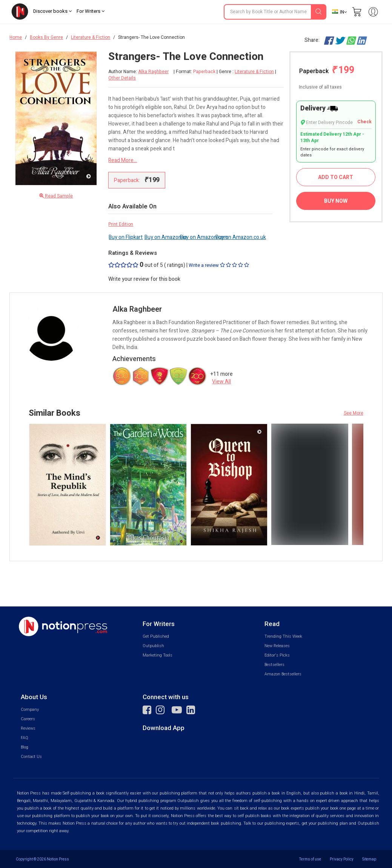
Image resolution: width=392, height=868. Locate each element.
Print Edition (121, 224)
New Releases (277, 646)
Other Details (122, 78)
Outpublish (153, 646)
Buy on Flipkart (126, 237)
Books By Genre (46, 37)
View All (221, 382)
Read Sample (56, 196)
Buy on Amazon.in (166, 237)
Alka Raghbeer (153, 72)
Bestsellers (274, 665)
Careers (28, 719)
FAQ (25, 738)
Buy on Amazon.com (204, 237)
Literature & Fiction (91, 37)
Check (364, 122)
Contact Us (31, 757)
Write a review (219, 265)
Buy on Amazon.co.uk (241, 237)
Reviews (28, 728)
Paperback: (137, 180)
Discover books (52, 11)
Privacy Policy (342, 859)
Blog (25, 747)
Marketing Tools (158, 655)
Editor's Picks (277, 655)
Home (16, 37)
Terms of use (310, 859)
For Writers (91, 11)
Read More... (123, 160)
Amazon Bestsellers (283, 674)
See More (354, 413)
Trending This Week (283, 636)
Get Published (156, 636)
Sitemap (369, 859)
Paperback (327, 70)
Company (30, 710)
